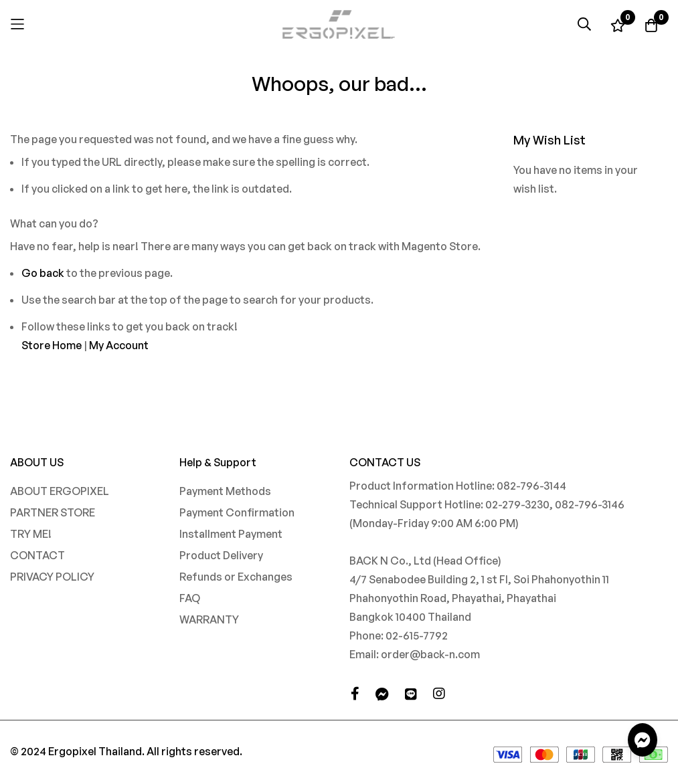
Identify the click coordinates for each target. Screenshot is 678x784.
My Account (119, 345)
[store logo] (339, 24)
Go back (43, 273)
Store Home (52, 345)
